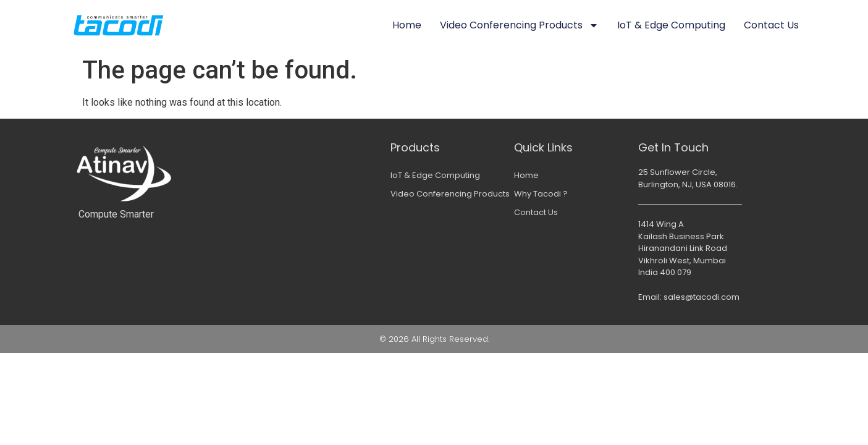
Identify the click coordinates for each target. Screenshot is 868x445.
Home (407, 25)
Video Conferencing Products (519, 25)
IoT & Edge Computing (671, 25)
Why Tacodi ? (541, 194)
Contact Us (771, 25)
